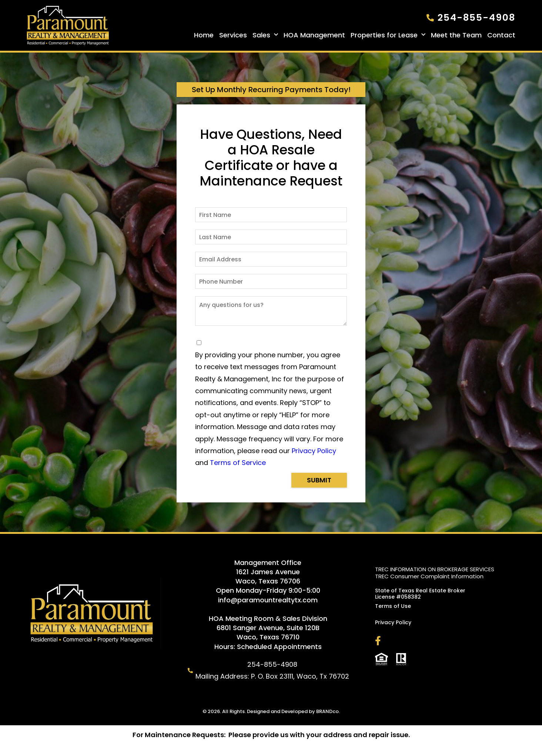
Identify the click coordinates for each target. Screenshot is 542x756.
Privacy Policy (314, 451)
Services (233, 35)
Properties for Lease (388, 35)
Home (204, 35)
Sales (265, 35)
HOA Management (314, 35)
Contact (501, 35)
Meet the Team (456, 35)
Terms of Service (238, 463)
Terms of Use (393, 606)
